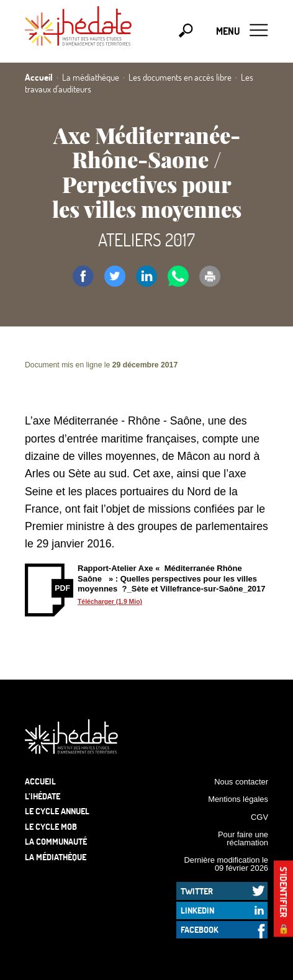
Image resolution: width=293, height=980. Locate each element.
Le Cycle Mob (51, 826)
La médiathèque (56, 857)
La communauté (56, 841)
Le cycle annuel (57, 811)
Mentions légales (238, 799)
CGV (259, 817)
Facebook (200, 929)
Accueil (40, 781)
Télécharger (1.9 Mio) (110, 602)
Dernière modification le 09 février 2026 (226, 864)
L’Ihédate (43, 796)
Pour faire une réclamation (243, 838)
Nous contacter (241, 782)
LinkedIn (197, 910)
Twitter (197, 891)
